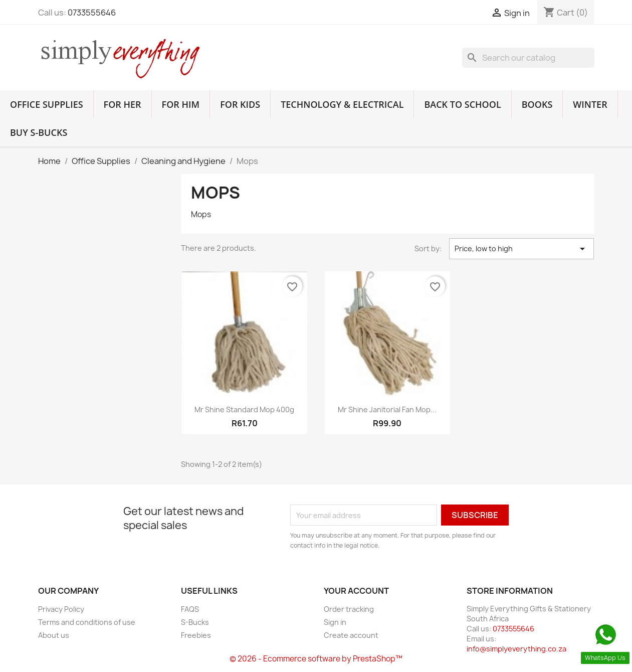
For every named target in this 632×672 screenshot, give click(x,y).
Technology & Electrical (342, 104)
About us (54, 635)
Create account (351, 635)
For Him (181, 104)
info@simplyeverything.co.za (516, 649)
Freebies (196, 635)
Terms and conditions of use (87, 622)
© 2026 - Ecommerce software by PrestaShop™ (316, 659)
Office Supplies (47, 104)
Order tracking (349, 609)
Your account (356, 591)
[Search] (528, 58)
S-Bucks (195, 622)
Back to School (462, 104)
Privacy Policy (61, 609)
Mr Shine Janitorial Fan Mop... (387, 409)
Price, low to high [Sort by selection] (521, 249)
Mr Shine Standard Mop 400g (244, 409)
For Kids (240, 104)
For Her (123, 104)
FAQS (190, 609)
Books (537, 104)
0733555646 (92, 13)
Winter (590, 104)
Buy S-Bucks (39, 132)
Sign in (335, 622)
